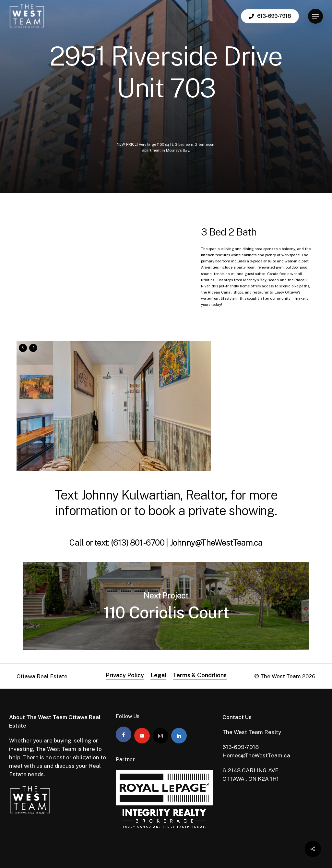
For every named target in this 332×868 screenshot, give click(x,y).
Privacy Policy (125, 675)
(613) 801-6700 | (140, 543)
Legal (158, 675)
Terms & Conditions (200, 675)
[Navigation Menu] (315, 16)
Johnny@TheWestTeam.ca (216, 543)
